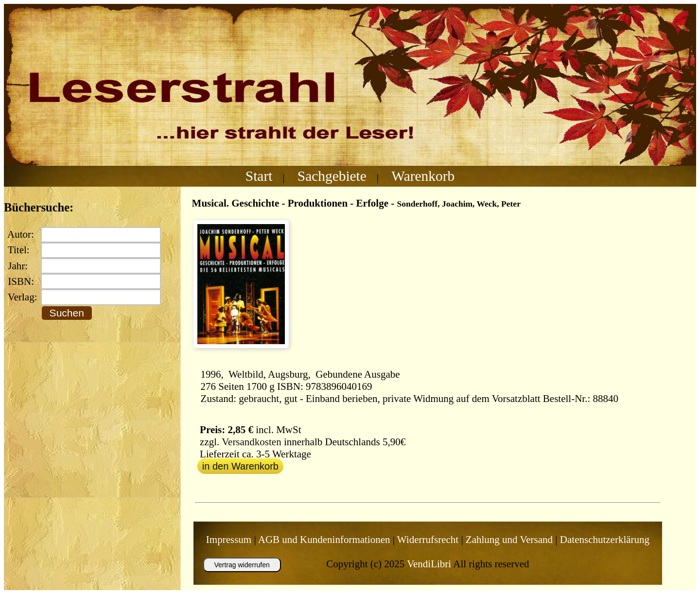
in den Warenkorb (240, 466)
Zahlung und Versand (509, 540)
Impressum (229, 540)
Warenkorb (423, 176)
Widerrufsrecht (428, 540)
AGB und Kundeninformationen (324, 540)
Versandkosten (251, 442)
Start (259, 176)
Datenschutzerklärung (605, 540)
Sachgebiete (332, 176)
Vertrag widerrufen (242, 565)
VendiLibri (429, 564)
